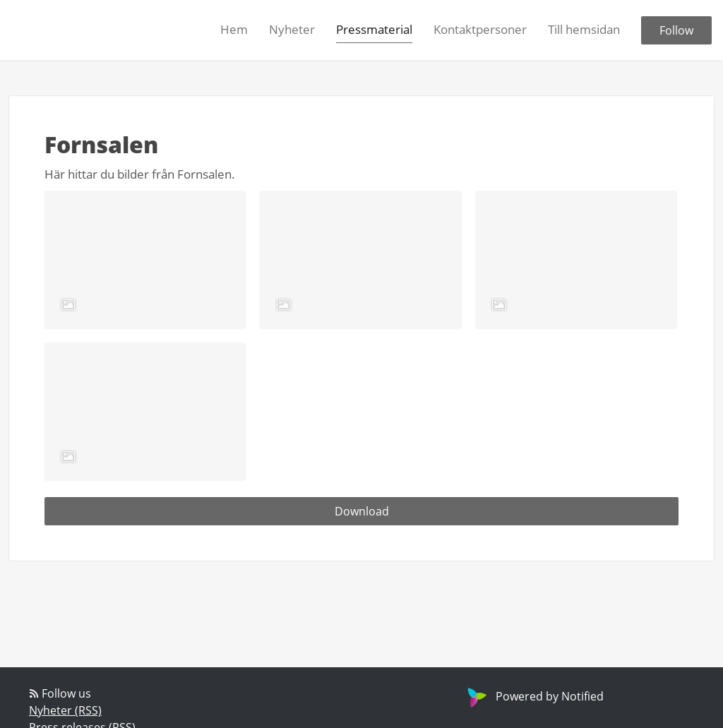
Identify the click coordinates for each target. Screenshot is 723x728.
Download (362, 511)
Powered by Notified (534, 696)
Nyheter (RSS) (65, 710)
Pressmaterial (374, 29)
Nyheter (292, 29)
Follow (676, 30)
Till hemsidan (584, 29)
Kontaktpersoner (480, 29)
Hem (234, 29)
